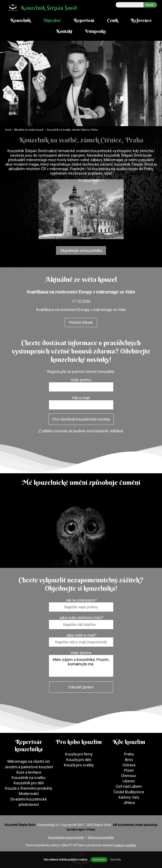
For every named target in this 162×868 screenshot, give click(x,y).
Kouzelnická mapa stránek (66, 837)
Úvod (8, 130)
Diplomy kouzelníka (101, 837)
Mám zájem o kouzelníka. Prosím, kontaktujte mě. (81, 666)
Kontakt (64, 31)
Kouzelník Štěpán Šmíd (41, 8)
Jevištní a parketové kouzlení (29, 767)
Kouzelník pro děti (29, 783)
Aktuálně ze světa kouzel (29, 130)
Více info (115, 860)
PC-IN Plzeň (77, 845)
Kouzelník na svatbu (29, 778)
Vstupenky (95, 31)
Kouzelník (20, 20)
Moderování (29, 794)
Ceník (113, 20)
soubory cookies (125, 845)
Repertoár (84, 20)
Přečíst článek (81, 322)
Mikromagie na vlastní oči (29, 761)
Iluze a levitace (29, 772)
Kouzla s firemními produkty (29, 788)
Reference (141, 20)
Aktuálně (52, 20)
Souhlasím (99, 860)
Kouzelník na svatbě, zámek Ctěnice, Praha (72, 130)
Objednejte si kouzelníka (81, 251)
